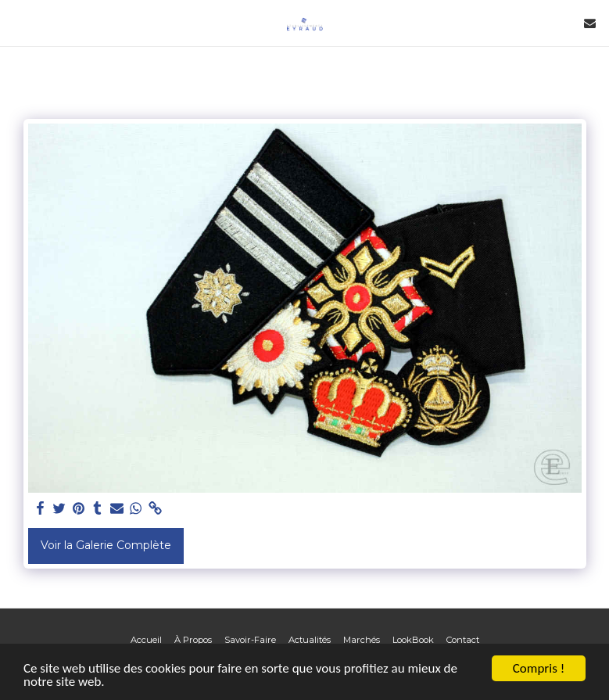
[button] (17, 23)
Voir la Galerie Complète (106, 545)
